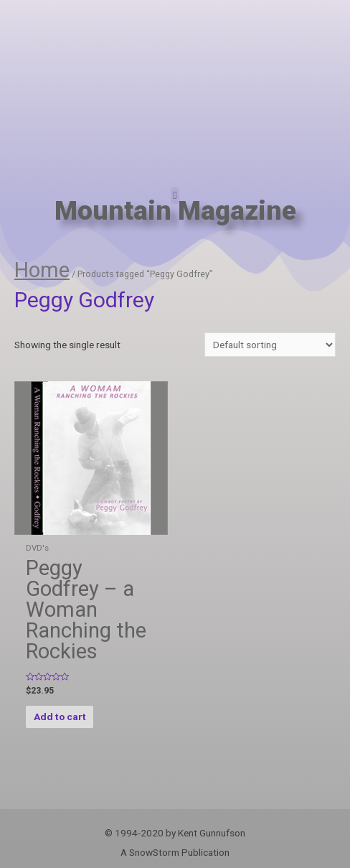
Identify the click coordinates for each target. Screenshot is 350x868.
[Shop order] (270, 345)
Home (42, 270)
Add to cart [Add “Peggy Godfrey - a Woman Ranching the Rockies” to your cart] (60, 717)
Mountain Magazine (175, 211)
